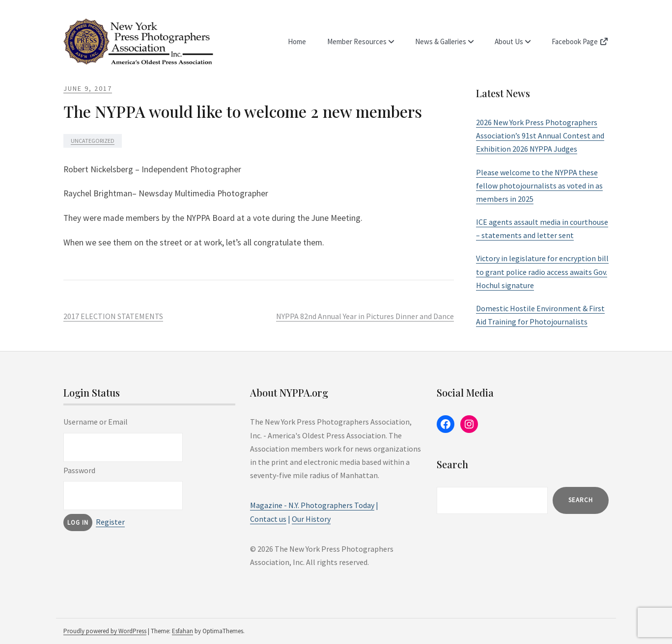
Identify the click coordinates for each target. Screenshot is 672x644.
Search (581, 500)
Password (79, 470)
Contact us (268, 519)
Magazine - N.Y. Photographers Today (312, 505)
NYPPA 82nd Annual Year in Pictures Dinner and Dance (365, 316)
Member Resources (357, 41)
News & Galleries (441, 41)
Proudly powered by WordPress (105, 631)
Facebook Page (580, 41)
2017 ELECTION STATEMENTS (113, 316)
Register (110, 522)
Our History (311, 519)
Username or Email (96, 422)
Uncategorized (93, 141)
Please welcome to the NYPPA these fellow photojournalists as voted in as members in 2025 (539, 186)
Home (297, 41)
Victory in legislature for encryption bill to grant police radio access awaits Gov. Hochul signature (542, 271)
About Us (509, 41)
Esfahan (182, 631)
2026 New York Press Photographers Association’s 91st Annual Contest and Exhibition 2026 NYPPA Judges (540, 135)
